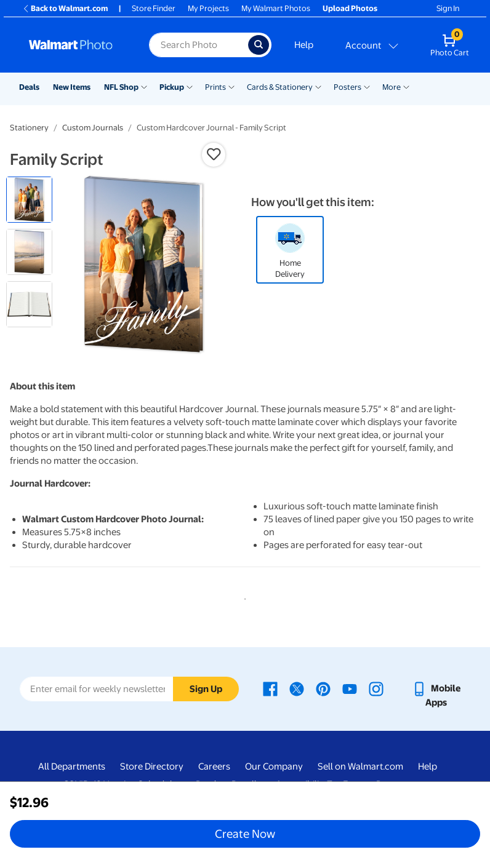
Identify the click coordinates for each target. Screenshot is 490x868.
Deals (29, 87)
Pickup (172, 87)
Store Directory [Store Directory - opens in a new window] (152, 766)
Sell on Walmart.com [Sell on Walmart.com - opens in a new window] (360, 766)
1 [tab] (243, 597)
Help (304, 45)
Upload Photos (350, 8)
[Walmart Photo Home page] (76, 45)
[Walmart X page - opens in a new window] (297, 688)
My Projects (208, 8)
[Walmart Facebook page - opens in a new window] (270, 688)
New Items (72, 87)
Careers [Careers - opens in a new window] (214, 766)
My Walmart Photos (276, 8)
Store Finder (154, 8)
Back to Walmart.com (65, 8)
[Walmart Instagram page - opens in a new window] (376, 688)
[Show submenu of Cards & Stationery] (318, 86)
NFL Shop (121, 87)
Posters (347, 87)
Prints (215, 87)
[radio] (29, 200)
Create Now (245, 834)
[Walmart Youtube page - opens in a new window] (350, 688)
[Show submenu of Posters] (367, 86)
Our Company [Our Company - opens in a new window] (274, 766)
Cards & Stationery (280, 87)
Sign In (448, 8)
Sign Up (206, 689)
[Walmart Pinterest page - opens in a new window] (323, 688)
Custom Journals (93, 128)
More (392, 87)
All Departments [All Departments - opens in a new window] (72, 766)
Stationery (29, 128)
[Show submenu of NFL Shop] (144, 86)
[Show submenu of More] (406, 86)
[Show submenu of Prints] (231, 86)
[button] (214, 154)
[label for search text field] (198, 45)
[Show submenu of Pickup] (190, 86)
